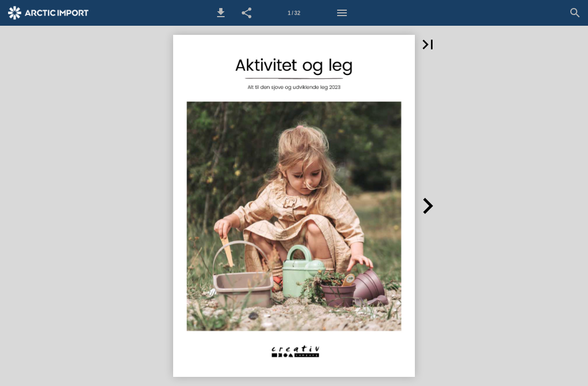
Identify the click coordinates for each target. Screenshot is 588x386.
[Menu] (342, 13)
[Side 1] (294, 13)
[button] (221, 13)
